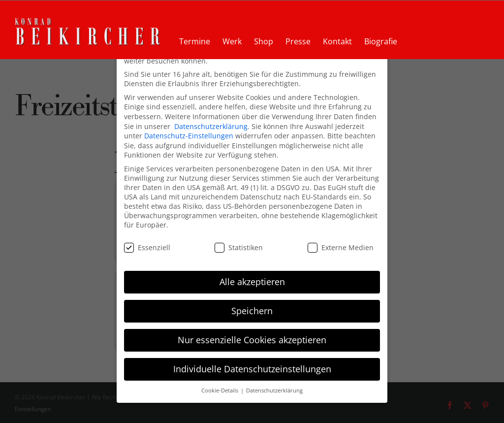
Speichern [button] (252, 307)
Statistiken (239, 244)
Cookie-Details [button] (220, 387)
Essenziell (147, 244)
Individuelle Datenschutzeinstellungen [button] (252, 365)
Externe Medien (341, 244)
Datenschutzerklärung (211, 122)
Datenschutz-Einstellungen (189, 132)
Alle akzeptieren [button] (252, 278)
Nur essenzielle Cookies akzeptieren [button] (252, 336)
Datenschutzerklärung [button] (274, 387)
